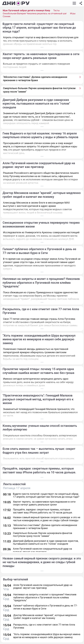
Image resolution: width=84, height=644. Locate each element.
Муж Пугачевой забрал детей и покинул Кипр (26, 10)
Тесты (56, 10)
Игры (73, 13)
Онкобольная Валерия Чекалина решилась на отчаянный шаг (35, 13)
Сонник (7, 16)
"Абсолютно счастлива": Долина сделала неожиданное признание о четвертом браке (35, 79)
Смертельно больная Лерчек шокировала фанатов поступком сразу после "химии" (39, 90)
